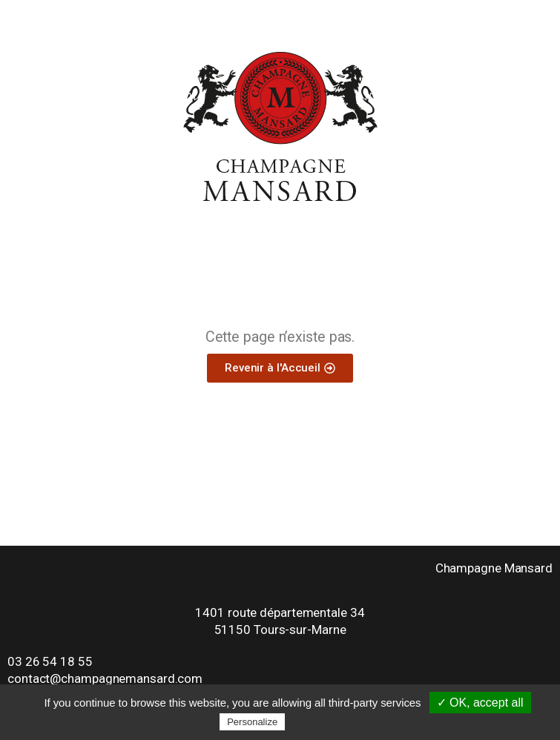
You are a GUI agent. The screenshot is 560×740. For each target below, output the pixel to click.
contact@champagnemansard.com (105, 678)
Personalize (252, 722)
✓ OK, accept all (480, 703)
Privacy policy (324, 721)
